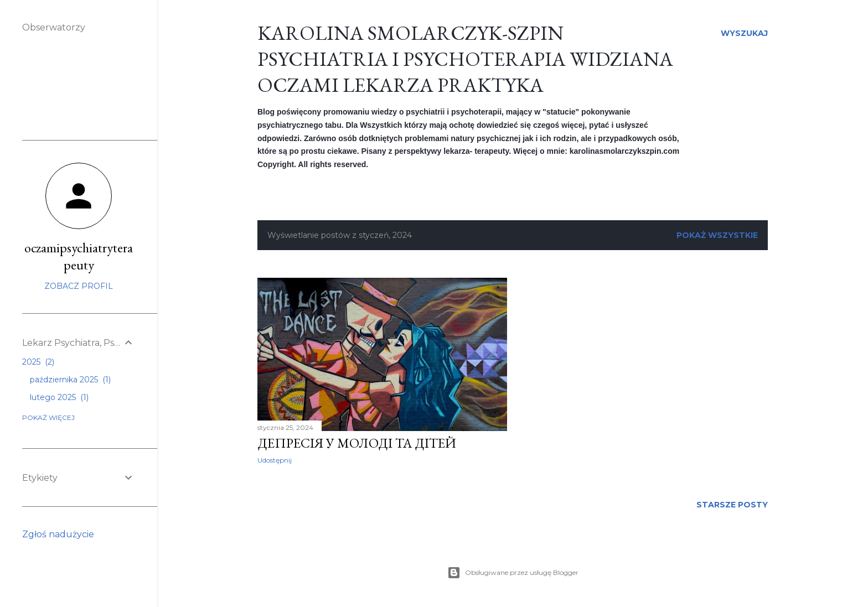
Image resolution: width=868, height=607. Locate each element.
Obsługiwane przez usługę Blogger (513, 573)
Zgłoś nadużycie (58, 534)
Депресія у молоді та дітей (357, 443)
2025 (38, 362)
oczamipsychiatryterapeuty (79, 256)
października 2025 (70, 380)
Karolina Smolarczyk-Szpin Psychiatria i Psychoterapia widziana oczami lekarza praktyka (465, 59)
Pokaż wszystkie (717, 235)
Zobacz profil (79, 286)
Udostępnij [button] (275, 460)
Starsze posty (732, 505)
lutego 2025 (59, 397)
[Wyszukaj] (744, 33)
